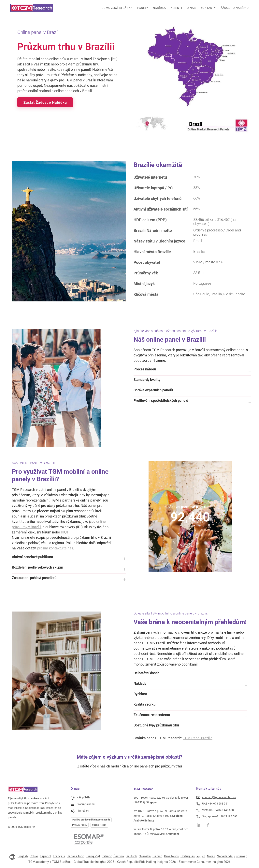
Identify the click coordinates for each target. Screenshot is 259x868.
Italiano (107, 856)
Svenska (145, 856)
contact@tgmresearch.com (219, 797)
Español (45, 856)
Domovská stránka (117, 8)
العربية (201, 856)
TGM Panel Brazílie (198, 738)
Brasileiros (171, 856)
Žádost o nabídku (235, 8)
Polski (34, 856)
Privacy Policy (80, 825)
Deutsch (131, 856)
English (23, 856)
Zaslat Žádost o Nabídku (45, 102)
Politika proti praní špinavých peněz (91, 820)
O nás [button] (191, 8)
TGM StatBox (61, 862)
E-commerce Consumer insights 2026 (205, 862)
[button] (192, 371)
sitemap (242, 856)
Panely (143, 8)
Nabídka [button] (159, 8)
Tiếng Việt (93, 856)
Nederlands (225, 856)
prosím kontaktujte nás (55, 548)
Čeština (119, 856)
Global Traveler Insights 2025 (94, 862)
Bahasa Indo (75, 856)
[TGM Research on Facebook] (209, 825)
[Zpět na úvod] (32, 8)
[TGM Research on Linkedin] (198, 825)
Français (59, 856)
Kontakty (208, 8)
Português (188, 856)
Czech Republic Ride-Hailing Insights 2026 (146, 862)
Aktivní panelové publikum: (190, 507)
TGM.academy (39, 862)
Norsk (211, 856)
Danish (157, 856)
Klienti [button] (176, 8)
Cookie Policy (99, 825)
